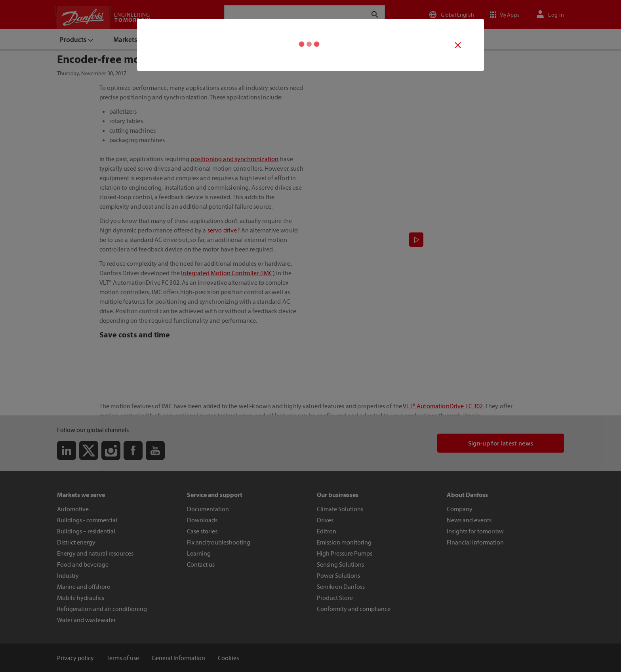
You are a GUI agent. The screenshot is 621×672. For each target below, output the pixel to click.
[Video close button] (458, 45)
